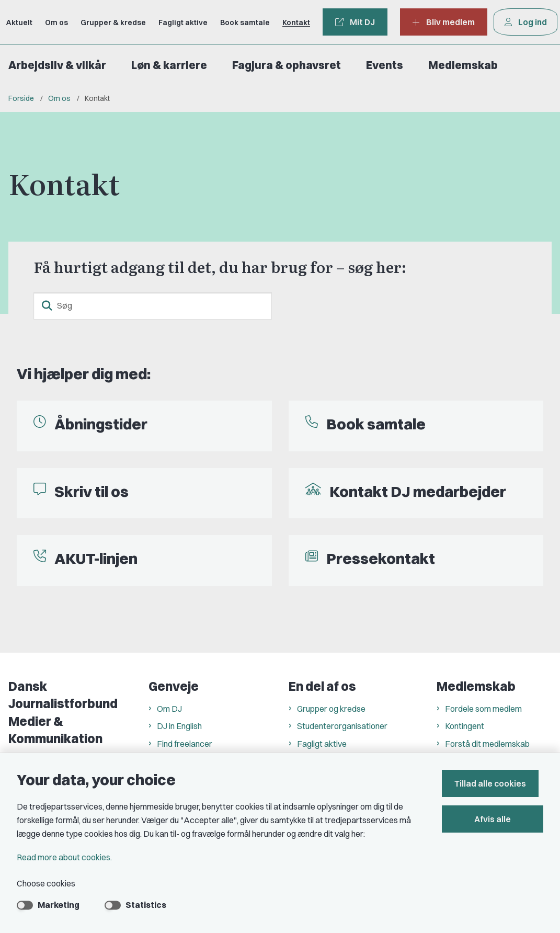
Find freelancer (185, 744)
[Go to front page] (4, 22)
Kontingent (465, 726)
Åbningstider (101, 424)
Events (385, 65)
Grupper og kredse (331, 709)
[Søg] (153, 306)
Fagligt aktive (322, 744)
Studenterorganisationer (342, 726)
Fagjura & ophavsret (287, 65)
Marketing (59, 905)
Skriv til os (92, 491)
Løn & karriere (169, 65)
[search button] (47, 306)
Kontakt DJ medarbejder (418, 491)
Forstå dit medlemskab (487, 744)
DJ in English (179, 726)
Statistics (146, 905)
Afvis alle (495, 819)
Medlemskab (463, 65)
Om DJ (169, 709)
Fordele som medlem (483, 709)
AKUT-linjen (96, 558)
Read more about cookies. (64, 857)
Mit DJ (355, 22)
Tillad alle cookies (495, 783)
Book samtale (376, 424)
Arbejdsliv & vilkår (57, 65)
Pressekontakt (381, 558)
